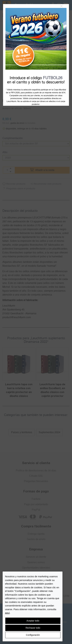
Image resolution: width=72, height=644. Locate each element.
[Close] (61, 6)
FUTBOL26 (53, 78)
